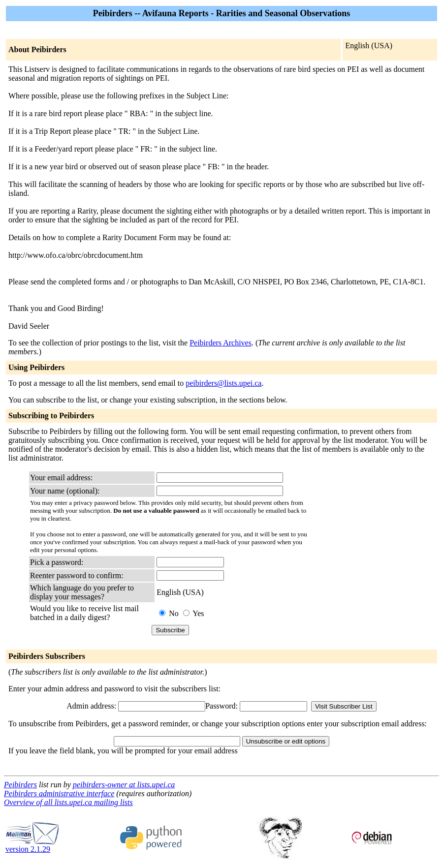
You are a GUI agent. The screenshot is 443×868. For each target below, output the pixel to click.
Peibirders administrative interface (59, 793)
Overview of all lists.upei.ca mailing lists (68, 802)
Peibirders (20, 785)
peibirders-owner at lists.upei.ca (124, 785)
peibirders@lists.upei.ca (223, 383)
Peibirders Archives (221, 343)
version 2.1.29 (32, 846)
